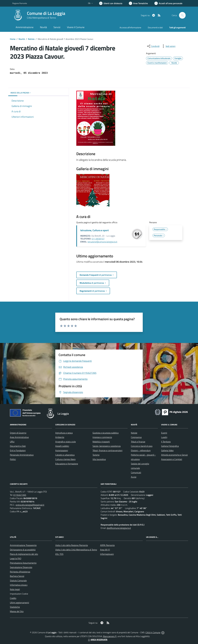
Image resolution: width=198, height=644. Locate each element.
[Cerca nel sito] (182, 15)
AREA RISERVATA (97, 640)
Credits (13, 598)
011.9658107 (98, 239)
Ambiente (60, 437)
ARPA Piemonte (107, 545)
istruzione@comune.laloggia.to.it (102, 242)
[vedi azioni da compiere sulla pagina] (168, 46)
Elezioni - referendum (141, 450)
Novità (22, 39)
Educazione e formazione (67, 464)
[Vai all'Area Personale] (168, 3)
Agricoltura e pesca (64, 433)
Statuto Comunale (18, 580)
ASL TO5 (59, 554)
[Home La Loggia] (39, 15)
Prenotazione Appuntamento (23, 563)
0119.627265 (20, 495)
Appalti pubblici (62, 446)
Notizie (31, 39)
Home (13, 39)
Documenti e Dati (18, 446)
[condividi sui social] (153, 46)
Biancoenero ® (110, 636)
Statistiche (15, 607)
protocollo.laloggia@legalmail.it (30, 505)
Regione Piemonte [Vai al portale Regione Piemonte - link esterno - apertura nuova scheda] (20, 3)
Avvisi (134, 477)
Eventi (164, 433)
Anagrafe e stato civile (66, 442)
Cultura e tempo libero (65, 459)
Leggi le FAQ (16, 558)
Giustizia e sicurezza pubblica (106, 433)
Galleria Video (167, 450)
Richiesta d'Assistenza (20, 572)
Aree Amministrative (19, 437)
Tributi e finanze (138, 442)
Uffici (12, 442)
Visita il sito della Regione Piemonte (72, 545)
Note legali (15, 589)
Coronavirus (136, 437)
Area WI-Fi (105, 550)
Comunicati (136, 472)
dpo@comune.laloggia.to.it (119, 528)
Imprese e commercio (102, 437)
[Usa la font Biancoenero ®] (111, 3)
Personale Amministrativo (22, 455)
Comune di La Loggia (46, 13)
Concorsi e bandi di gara (142, 446)
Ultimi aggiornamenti (19, 603)
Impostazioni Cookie (19, 594)
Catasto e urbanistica (65, 455)
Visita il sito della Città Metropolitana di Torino (76, 550)
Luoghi (164, 437)
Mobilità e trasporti (101, 442)
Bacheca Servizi (17, 576)
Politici (13, 459)
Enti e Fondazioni (18, 450)
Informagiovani (107, 554)
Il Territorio (166, 442)
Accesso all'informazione (130, 27)
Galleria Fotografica (170, 446)
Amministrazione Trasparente (23, 545)
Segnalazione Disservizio (21, 567)
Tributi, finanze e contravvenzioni (107, 450)
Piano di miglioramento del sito (24, 554)
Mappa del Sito (17, 611)
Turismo (96, 455)
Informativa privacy (19, 585)
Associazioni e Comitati (172, 459)
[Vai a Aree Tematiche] (138, 3)
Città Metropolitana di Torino (41, 18)
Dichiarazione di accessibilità (23, 550)
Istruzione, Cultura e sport (95, 230)
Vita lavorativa (99, 459)
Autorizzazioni (62, 450)
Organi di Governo (18, 433)
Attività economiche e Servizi (174, 455)
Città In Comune (153, 632)
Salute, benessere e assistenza (107, 446)
